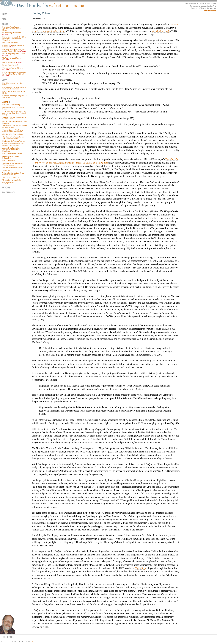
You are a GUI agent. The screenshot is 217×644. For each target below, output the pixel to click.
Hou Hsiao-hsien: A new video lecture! (12, 84)
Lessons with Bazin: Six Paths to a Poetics (14, 108)
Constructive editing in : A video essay (15, 97)
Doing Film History (9, 161)
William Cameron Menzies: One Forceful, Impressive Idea (13, 145)
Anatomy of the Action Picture (12, 168)
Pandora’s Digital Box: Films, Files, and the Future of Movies (14, 50)
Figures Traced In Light (10, 65)
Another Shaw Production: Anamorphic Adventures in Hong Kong (11, 150)
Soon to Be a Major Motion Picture (49, 31)
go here (33, 642)
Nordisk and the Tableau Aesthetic (14, 141)
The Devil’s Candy (161, 31)
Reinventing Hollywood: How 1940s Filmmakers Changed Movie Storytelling (14, 38)
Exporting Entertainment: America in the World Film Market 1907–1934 (14, 73)
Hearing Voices (7, 170)
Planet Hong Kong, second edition (14, 54)
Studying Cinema (8, 183)
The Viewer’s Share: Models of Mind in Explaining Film (15, 127)
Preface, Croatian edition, (13, 174)
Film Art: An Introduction (10, 43)
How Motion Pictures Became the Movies (14, 92)
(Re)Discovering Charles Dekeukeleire (11, 157)
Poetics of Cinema (9, 62)
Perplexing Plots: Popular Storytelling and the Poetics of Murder (12, 29)
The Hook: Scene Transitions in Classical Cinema (13, 164)
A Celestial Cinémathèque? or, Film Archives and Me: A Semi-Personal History (14, 113)
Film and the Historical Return (12, 180)
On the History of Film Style (12, 33)
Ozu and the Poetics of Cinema (13, 68)
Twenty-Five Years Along (13, 138)
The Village (141, 568)
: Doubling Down (13, 134)
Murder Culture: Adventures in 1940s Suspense (15, 122)
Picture (174, 24)
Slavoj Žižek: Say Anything (11, 177)
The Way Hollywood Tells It (11, 58)
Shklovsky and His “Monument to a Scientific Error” (14, 118)
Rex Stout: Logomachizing (11, 105)
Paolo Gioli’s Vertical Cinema (12, 154)
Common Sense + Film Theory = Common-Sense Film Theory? (13, 131)
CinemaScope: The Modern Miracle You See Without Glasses (14, 88)
